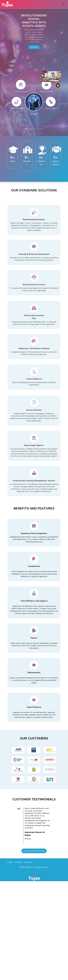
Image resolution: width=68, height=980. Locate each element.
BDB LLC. (30, 867)
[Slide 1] (26, 129)
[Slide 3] (34, 129)
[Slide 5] (42, 129)
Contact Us (28, 862)
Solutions (18, 862)
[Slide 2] (30, 129)
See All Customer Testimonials (34, 851)
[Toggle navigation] (63, 4)
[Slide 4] (38, 129)
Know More (34, 47)
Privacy (10, 862)
